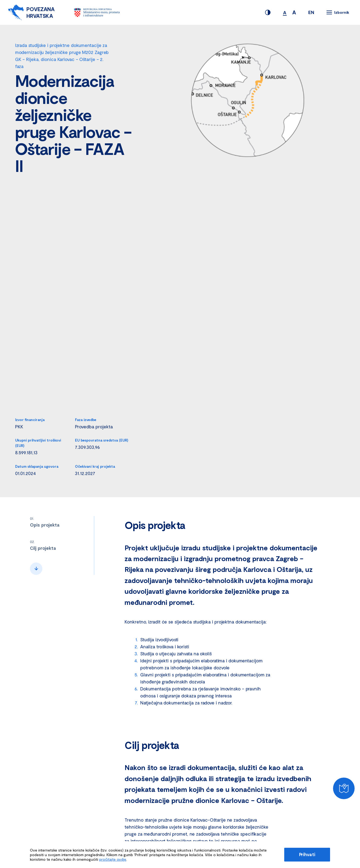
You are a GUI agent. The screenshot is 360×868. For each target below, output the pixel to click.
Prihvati (307, 854)
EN (311, 12)
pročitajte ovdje (113, 859)
